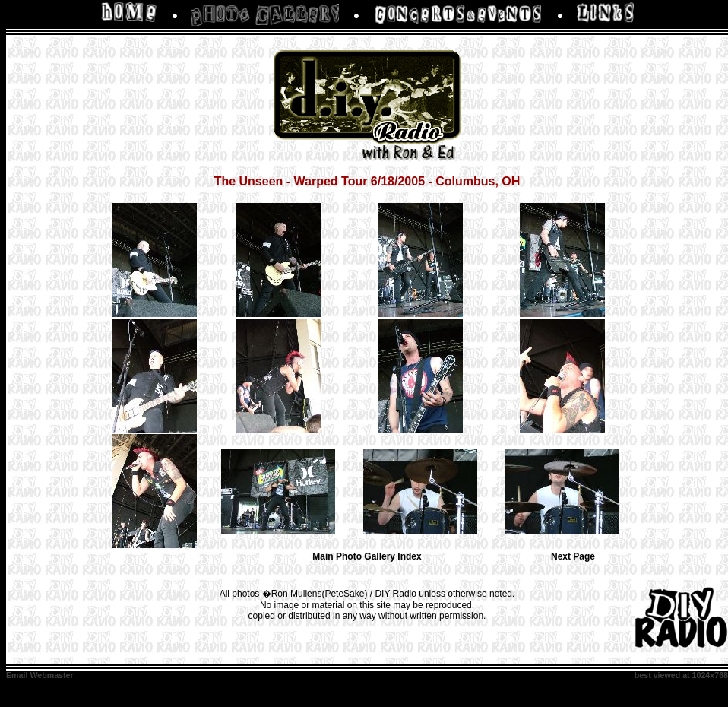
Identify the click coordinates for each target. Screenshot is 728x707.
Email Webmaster (40, 675)
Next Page (573, 556)
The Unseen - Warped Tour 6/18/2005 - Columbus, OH (367, 181)
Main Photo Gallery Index (367, 556)
